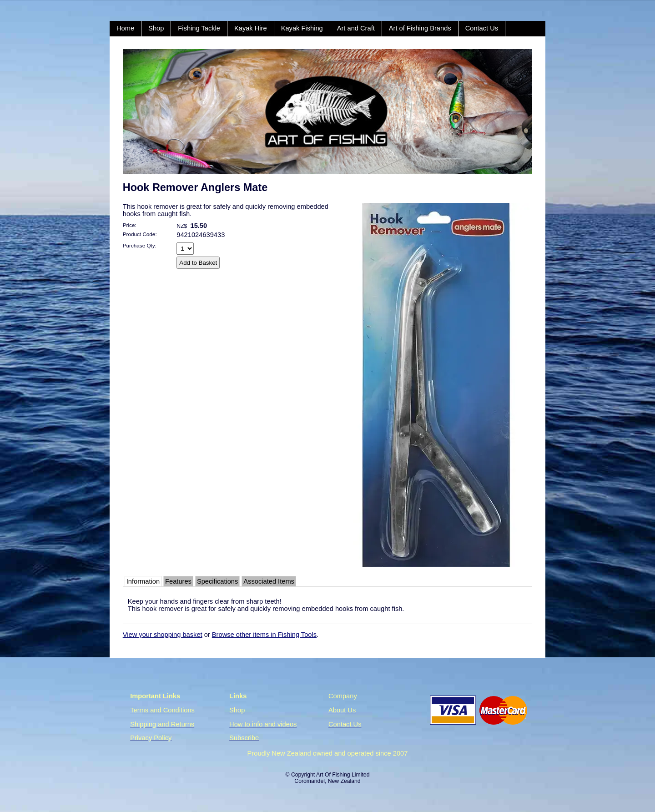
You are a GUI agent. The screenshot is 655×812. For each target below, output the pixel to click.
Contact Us (482, 28)
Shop (156, 28)
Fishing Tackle (199, 28)
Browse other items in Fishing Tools (264, 635)
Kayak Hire (251, 28)
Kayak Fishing (302, 28)
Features (178, 581)
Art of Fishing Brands (420, 28)
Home (125, 28)
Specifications (217, 581)
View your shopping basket (163, 635)
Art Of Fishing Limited (343, 775)
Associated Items (269, 581)
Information (143, 581)
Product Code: (140, 234)
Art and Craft (356, 28)
